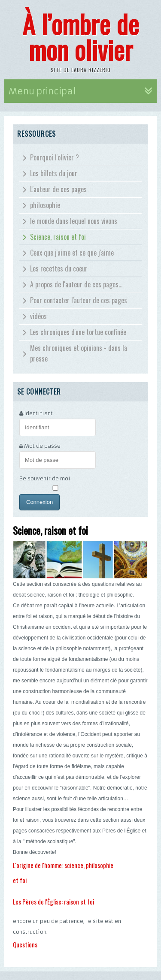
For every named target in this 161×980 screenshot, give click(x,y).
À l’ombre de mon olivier (81, 36)
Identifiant (39, 413)
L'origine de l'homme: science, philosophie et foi (63, 873)
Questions (25, 945)
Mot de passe (42, 446)
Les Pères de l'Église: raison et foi (53, 902)
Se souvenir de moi (45, 478)
